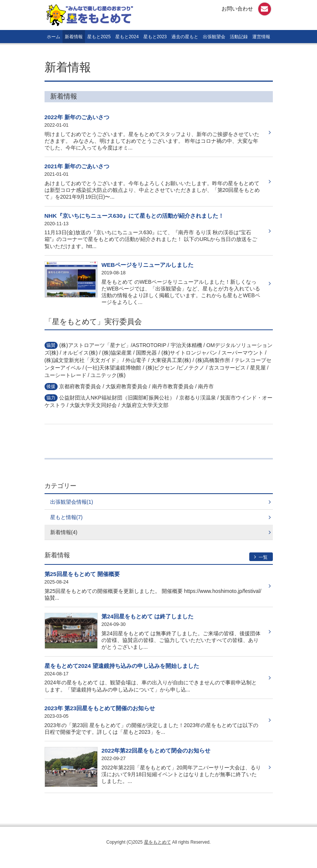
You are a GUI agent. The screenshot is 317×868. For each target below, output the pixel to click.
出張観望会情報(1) (72, 502)
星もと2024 (127, 37)
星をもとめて (158, 842)
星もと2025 (99, 37)
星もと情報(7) (66, 517)
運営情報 (261, 37)
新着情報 (74, 37)
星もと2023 (155, 37)
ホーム (54, 37)
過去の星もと (185, 37)
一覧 (261, 557)
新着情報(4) (64, 532)
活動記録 (239, 37)
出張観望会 (214, 37)
